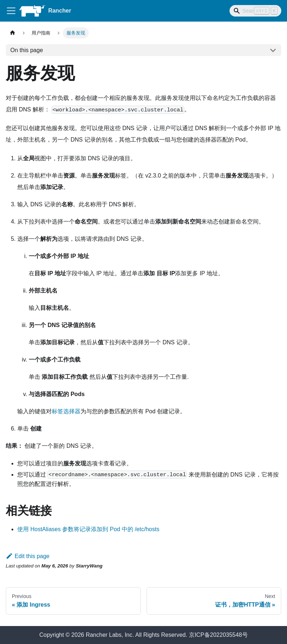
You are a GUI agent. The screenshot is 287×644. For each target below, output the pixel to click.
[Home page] (13, 33)
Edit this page (28, 556)
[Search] (255, 11)
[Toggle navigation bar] (11, 11)
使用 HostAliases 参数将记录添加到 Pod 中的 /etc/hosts (88, 529)
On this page (27, 50)
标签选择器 (66, 411)
